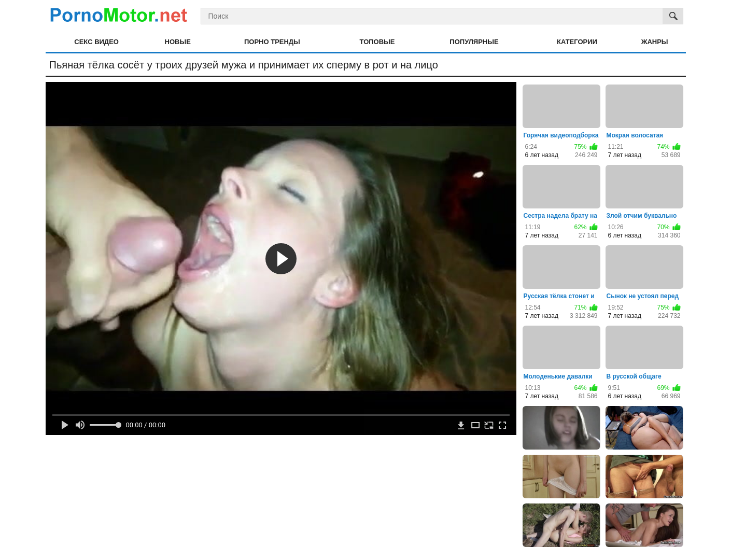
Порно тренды (272, 42)
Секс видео (96, 42)
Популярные (474, 42)
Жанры (655, 42)
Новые (178, 42)
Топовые (377, 42)
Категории (577, 42)
